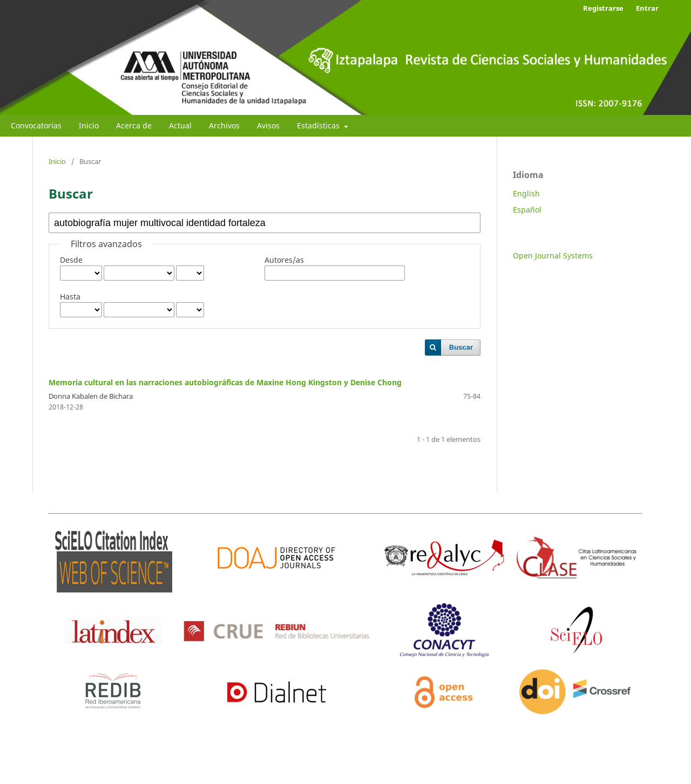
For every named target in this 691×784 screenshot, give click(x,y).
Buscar (461, 347)
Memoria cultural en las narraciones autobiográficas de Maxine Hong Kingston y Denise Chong (225, 382)
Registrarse (603, 8)
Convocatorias (36, 125)
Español (527, 210)
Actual (180, 125)
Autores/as (284, 260)
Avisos (268, 125)
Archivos (224, 125)
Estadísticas (319, 125)
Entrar (647, 8)
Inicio (89, 125)
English (526, 193)
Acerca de (134, 125)
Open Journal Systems (553, 255)
